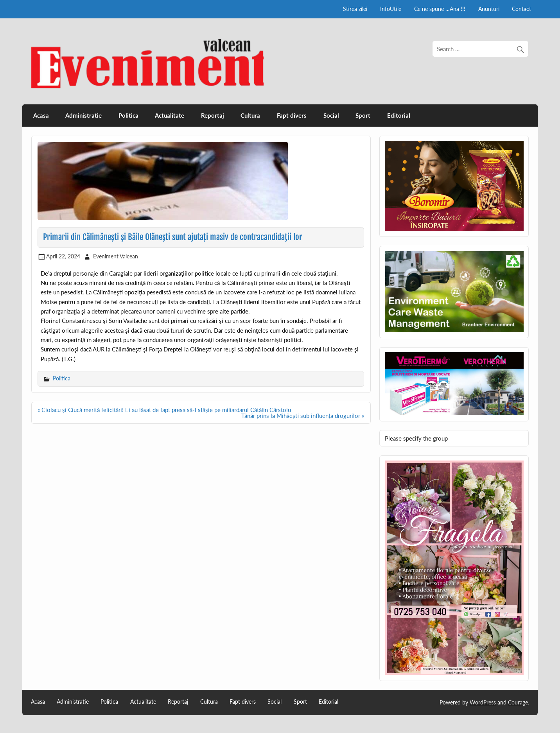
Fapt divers (292, 115)
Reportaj (213, 115)
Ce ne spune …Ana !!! (440, 9)
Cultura (250, 115)
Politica (128, 115)
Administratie (83, 115)
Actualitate (170, 115)
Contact (521, 9)
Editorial (399, 115)
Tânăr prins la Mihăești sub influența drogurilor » (303, 416)
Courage (518, 702)
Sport (363, 115)
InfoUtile (391, 9)
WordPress (483, 702)
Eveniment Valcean (116, 256)
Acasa (41, 115)
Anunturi (489, 9)
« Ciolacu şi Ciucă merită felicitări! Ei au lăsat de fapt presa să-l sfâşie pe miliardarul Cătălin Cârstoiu (164, 410)
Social (331, 115)
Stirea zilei (355, 9)
